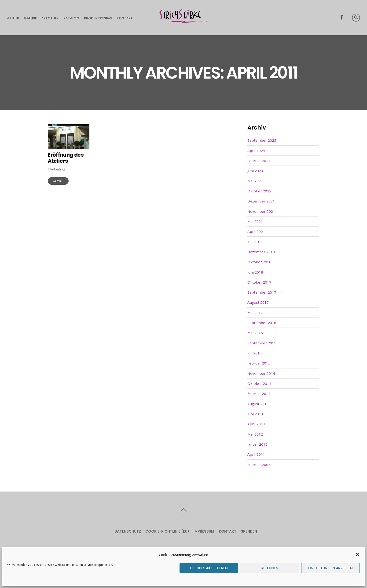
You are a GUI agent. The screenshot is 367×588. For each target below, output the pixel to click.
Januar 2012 (257, 444)
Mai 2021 (255, 221)
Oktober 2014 (259, 383)
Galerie (30, 18)
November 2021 (261, 211)
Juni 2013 (255, 414)
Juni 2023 (255, 171)
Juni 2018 (255, 272)
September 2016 (262, 323)
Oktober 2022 (259, 191)
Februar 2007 (259, 465)
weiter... (58, 181)
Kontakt (125, 18)
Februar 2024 (259, 161)
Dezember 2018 (261, 252)
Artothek (50, 18)
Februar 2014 (259, 393)
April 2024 (256, 151)
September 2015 (262, 343)
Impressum (204, 531)
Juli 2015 (255, 353)
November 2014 (261, 373)
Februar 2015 (259, 363)
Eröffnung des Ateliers (66, 158)
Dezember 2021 (261, 201)
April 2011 (256, 454)
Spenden (249, 531)
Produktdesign (98, 18)
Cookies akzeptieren (209, 568)
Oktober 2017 (259, 282)
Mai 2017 (255, 313)
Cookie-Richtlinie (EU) (167, 531)
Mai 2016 (255, 333)
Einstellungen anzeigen (331, 568)
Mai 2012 (255, 434)
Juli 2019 (255, 242)
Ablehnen (270, 568)
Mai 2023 (255, 181)
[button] (357, 555)
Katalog (71, 18)
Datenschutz (128, 531)
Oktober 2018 (259, 262)
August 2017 (258, 302)
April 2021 (256, 231)
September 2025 (262, 140)
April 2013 (256, 424)
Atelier (13, 18)
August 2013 (258, 404)
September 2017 (262, 292)
